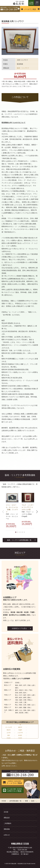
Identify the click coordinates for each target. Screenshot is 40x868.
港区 (9, 735)
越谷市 (20, 727)
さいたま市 (9, 727)
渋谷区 (20, 738)
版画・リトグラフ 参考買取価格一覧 (19, 540)
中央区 (9, 738)
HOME (4, 801)
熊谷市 (9, 730)
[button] (16, 532)
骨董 (26, 801)
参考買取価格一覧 (15, 801)
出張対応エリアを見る (19, 628)
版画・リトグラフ (23, 68)
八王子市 (20, 733)
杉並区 (20, 735)
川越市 (20, 730)
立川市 (9, 733)
